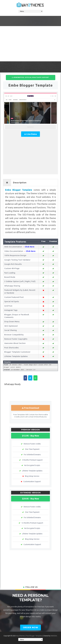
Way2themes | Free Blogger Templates (29, 636)
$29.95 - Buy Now (30, 499)
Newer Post (8, 394)
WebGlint (54, 636)
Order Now (31, 627)
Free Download (32, 408)
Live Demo (32, 134)
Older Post (53, 394)
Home (31, 394)
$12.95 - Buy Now (30, 436)
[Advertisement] (30, 43)
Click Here (30, 247)
